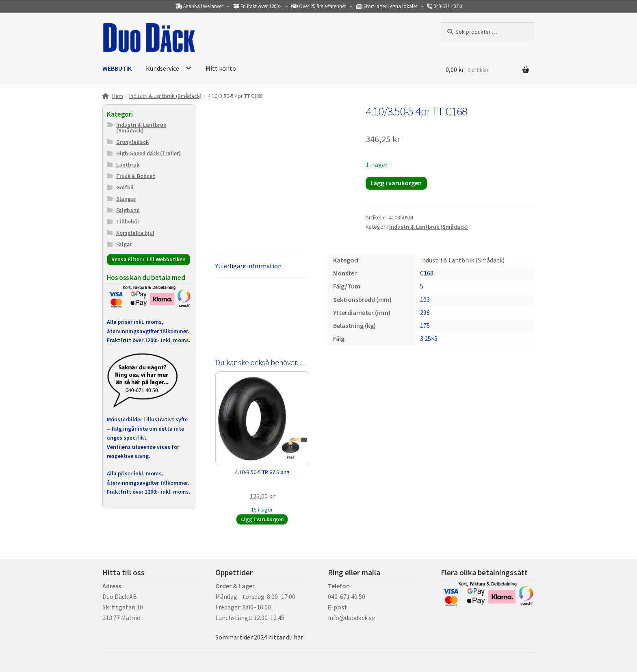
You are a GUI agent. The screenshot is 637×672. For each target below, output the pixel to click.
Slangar (126, 199)
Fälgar (124, 244)
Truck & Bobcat (136, 176)
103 (425, 299)
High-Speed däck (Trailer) (148, 153)
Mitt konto (221, 68)
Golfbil (125, 187)
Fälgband (128, 210)
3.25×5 (429, 338)
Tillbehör (128, 221)
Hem (118, 96)
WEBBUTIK (117, 68)
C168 (427, 273)
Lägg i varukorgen (396, 183)
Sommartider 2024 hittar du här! (260, 637)
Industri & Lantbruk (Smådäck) (165, 96)
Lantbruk (128, 165)
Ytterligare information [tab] (248, 266)
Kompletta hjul (135, 233)
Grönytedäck (132, 142)
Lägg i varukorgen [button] (262, 519)
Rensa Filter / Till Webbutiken (148, 259)
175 (425, 325)
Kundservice (162, 68)
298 (425, 312)
